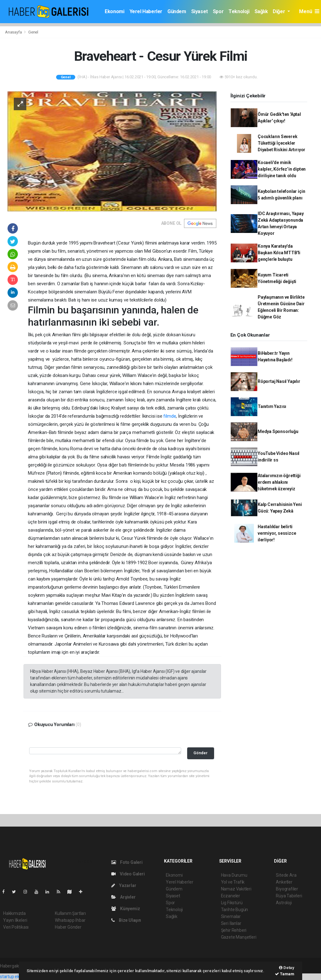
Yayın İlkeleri (15, 920)
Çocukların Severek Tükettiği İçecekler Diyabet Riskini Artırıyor (282, 143)
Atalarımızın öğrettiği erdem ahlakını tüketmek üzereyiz (279, 482)
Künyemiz (126, 909)
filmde (169, 416)
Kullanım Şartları (70, 913)
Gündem (177, 11)
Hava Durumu (234, 875)
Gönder (200, 753)
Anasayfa (14, 32)
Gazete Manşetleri (239, 937)
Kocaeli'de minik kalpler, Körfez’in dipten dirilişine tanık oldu (282, 169)
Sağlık (261, 11)
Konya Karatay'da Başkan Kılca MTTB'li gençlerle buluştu (279, 253)
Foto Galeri (127, 862)
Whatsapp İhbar (70, 920)
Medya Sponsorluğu (278, 431)
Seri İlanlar (231, 923)
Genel (33, 32)
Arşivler (123, 897)
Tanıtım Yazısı (272, 406)
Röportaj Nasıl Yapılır (279, 381)
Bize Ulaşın (126, 920)
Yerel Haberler (146, 11)
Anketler (284, 882)
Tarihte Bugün (235, 910)
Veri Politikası (16, 927)
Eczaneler (231, 896)
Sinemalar (231, 916)
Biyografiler (287, 889)
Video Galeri (128, 874)
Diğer (279, 11)
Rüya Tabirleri (289, 896)
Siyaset (200, 11)
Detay (287, 968)
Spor (218, 11)
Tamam (285, 974)
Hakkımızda (14, 913)
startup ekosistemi (18, 977)
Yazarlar (124, 885)
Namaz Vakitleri (236, 889)
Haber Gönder (68, 927)
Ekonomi (114, 11)
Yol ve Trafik (233, 882)
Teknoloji (239, 11)
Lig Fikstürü (232, 903)
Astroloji (284, 903)
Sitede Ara (286, 875)
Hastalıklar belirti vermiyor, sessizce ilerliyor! (277, 533)
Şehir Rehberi (234, 930)
